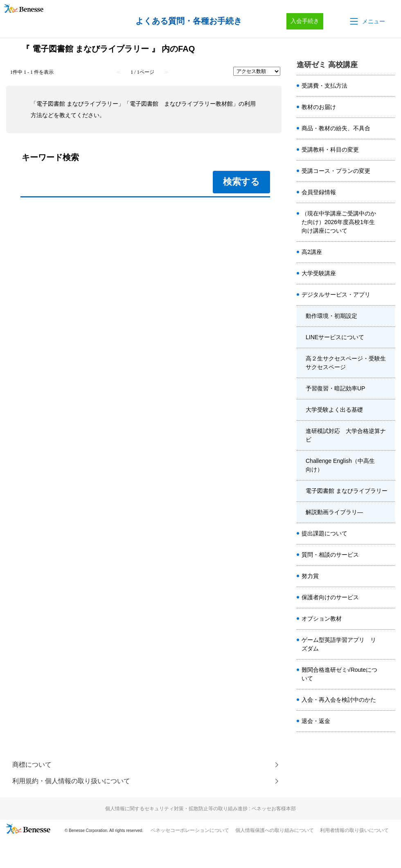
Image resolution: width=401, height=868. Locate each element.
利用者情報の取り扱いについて (354, 830)
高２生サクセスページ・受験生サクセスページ (346, 363)
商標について (32, 765)
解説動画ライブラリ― (334, 512)
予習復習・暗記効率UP (335, 388)
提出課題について (324, 533)
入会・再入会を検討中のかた (339, 700)
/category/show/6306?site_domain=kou (388, 129)
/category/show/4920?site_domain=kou (388, 619)
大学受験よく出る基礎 (334, 410)
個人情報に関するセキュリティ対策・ (200, 809)
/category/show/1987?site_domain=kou (388, 598)
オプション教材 (322, 619)
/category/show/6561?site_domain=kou (388, 644)
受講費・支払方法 (324, 86)
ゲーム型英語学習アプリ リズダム (339, 644)
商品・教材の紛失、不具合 (336, 128)
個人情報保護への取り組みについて (275, 830)
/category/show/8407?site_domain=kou (388, 700)
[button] (367, 21)
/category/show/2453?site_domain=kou (388, 576)
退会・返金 (316, 721)
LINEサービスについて (335, 337)
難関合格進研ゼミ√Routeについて (339, 674)
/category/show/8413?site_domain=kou (388, 150)
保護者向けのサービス (330, 597)
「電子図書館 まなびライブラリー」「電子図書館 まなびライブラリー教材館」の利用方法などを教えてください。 (143, 109)
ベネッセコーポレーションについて (190, 830)
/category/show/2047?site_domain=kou (388, 295)
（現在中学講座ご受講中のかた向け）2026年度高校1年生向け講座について (339, 222)
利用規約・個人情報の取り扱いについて (71, 781)
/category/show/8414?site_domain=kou (388, 171)
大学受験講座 (319, 273)
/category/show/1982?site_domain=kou (388, 274)
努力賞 (310, 576)
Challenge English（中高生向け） (340, 465)
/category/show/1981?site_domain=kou (388, 252)
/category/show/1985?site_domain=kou (388, 534)
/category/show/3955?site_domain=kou (388, 465)
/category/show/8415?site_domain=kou (388, 193)
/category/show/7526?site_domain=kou (388, 222)
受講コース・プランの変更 (336, 171)
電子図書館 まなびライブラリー (347, 491)
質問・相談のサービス (330, 555)
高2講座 (312, 252)
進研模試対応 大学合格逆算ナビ (346, 435)
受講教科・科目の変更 (330, 150)
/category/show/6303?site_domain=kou (388, 86)
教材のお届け (319, 107)
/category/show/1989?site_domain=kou (388, 555)
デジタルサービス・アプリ (336, 295)
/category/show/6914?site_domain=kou (388, 674)
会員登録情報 (319, 192)
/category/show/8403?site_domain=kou (388, 721)
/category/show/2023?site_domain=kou (388, 107)
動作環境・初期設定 (331, 316)
